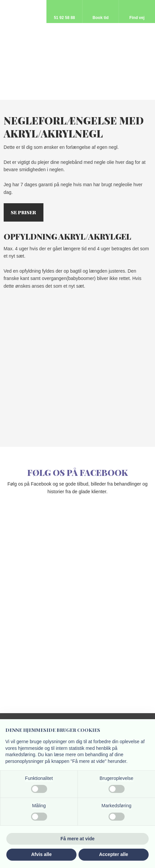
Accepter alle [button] (113, 854)
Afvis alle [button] (41, 854)
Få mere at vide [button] (77, 839)
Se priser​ (23, 213)
